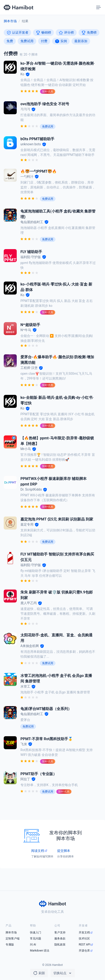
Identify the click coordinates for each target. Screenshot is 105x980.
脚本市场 (10, 21)
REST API (85, 945)
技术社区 (84, 939)
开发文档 (84, 932)
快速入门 (36, 932)
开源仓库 (84, 951)
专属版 (10, 945)
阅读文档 (38, 851)
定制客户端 (13, 939)
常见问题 (36, 939)
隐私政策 (60, 945)
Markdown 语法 (40, 951)
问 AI (33, 945)
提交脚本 (64, 851)
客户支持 (60, 932)
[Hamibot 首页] (19, 7)
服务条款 (60, 939)
